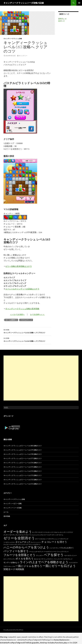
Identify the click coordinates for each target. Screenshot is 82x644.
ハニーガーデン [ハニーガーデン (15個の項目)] (54, 548)
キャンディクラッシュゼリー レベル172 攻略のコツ (23, 480)
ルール (6, 512)
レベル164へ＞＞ (37, 314)
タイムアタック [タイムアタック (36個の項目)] (23, 542)
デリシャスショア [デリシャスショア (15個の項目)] (23, 544)
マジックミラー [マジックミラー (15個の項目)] (59, 559)
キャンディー (23, 56)
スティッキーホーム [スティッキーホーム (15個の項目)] (57, 535)
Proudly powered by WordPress (13, 630)
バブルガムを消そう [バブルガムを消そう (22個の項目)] (66, 548)
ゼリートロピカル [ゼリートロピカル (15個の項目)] (40, 539)
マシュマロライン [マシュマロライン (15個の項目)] (48, 559)
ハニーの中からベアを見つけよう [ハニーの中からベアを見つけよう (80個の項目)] (26, 547)
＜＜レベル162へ (17, 314)
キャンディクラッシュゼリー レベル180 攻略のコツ (23, 446)
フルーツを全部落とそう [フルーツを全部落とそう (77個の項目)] (19, 555)
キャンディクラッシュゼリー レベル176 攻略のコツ (23, 463)
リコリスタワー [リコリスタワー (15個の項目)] (73, 563)
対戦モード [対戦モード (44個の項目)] (9, 569)
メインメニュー (79, 3)
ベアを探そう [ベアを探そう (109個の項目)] (54, 555)
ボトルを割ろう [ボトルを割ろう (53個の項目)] (25, 558)
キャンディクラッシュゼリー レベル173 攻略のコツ (23, 475)
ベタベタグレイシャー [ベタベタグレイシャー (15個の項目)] (70, 555)
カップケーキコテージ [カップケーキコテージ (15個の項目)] (39, 532)
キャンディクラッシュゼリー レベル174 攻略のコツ (23, 471)
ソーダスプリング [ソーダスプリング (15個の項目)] (63, 539)
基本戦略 (7, 516)
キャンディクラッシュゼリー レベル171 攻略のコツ (23, 484)
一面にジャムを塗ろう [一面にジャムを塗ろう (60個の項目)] (29, 566)
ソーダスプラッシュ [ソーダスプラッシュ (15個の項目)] (52, 539)
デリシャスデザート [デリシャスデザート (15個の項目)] (35, 544)
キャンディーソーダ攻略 (13, 508)
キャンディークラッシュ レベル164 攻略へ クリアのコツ (27, 339)
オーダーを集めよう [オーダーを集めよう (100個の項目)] (18, 532)
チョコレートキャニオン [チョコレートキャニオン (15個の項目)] (11, 544)
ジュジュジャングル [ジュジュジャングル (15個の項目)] (37, 535)
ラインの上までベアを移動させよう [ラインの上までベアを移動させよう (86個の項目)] (44, 562)
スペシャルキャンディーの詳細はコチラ (22, 289)
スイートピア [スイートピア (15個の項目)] (47, 535)
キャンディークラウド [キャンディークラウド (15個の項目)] (66, 532)
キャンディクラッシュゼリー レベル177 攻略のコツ (23, 458)
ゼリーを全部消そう (11, 320)
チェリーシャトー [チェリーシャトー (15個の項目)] (36, 542)
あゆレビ (62, 21)
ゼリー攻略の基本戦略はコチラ (19, 266)
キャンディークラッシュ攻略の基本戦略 (22, 309)
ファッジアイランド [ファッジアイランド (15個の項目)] (63, 552)
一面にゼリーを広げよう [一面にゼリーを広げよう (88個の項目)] (59, 566)
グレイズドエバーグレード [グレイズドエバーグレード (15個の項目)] (23, 535)
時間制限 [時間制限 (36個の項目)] (20, 569)
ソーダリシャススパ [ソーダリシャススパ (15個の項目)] (9, 542)
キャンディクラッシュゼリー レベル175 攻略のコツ (23, 467)
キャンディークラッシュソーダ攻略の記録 (24, 3)
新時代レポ (62, 19)
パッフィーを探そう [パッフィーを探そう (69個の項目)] (16, 551)
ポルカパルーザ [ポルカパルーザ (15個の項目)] (38, 559)
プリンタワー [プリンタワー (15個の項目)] (40, 555)
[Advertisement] (41, 378)
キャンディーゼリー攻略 (13, 503)
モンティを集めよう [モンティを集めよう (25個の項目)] (11, 562)
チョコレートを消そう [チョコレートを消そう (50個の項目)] (54, 542)
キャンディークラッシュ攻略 (13, 39)
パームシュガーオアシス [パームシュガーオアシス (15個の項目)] (36, 552)
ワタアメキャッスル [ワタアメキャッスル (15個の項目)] (9, 566)
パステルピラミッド (26, 320)
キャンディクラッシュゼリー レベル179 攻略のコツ (23, 450)
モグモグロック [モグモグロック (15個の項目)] (68, 559)
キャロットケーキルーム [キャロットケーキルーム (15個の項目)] (53, 532)
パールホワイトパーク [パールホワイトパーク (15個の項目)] (50, 552)
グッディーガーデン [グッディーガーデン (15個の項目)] (9, 535)
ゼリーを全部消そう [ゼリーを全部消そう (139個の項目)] (19, 538)
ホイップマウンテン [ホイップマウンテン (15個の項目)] (9, 559)
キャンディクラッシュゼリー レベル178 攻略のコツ (23, 454)
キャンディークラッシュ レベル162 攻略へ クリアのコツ (27, 331)
